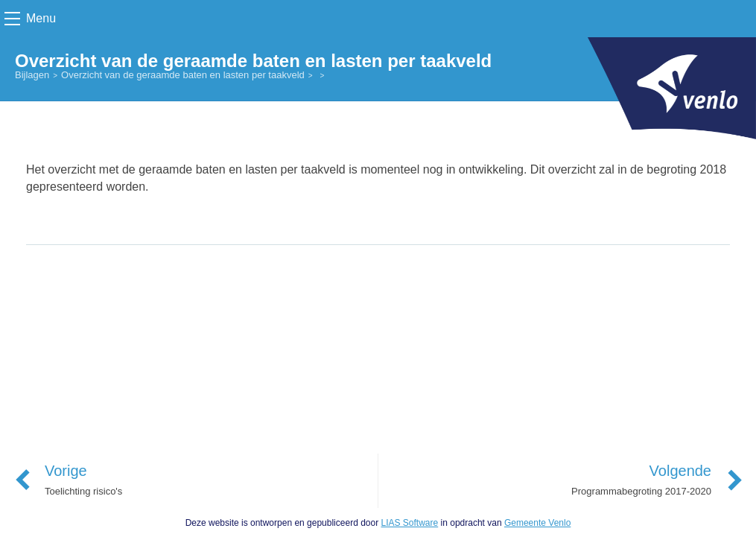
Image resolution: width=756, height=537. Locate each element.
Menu (41, 18)
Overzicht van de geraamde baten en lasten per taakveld (183, 75)
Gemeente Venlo (537, 523)
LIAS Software (409, 523)
